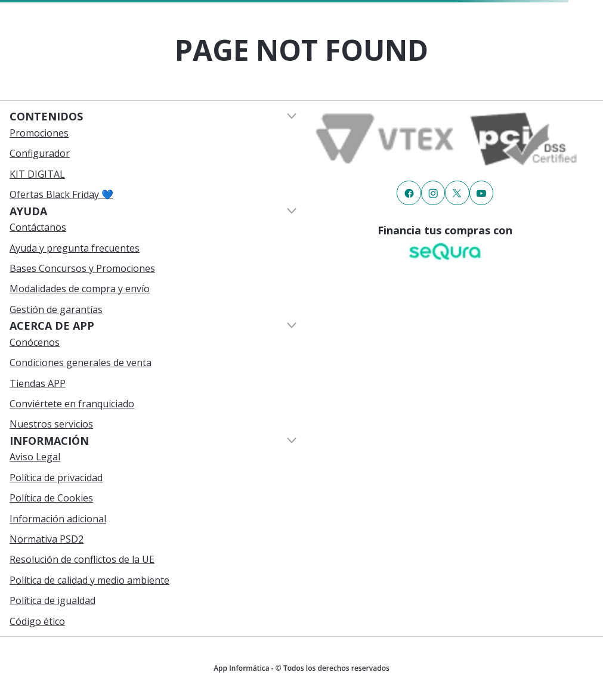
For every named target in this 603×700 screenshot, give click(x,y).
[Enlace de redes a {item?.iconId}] (409, 193)
